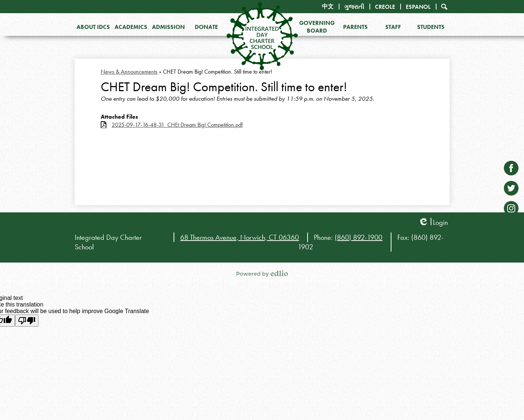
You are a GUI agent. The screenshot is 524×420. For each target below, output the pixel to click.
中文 (328, 6)
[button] (94, 27)
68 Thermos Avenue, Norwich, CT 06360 (239, 237)
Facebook (511, 170)
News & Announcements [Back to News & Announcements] (129, 72)
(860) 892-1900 (358, 237)
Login (433, 222)
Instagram (511, 210)
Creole (385, 7)
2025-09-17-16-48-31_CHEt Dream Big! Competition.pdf (177, 125)
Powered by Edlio (262, 274)
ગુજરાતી (354, 7)
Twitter (511, 190)
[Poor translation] (27, 321)
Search (444, 7)
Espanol (418, 7)
